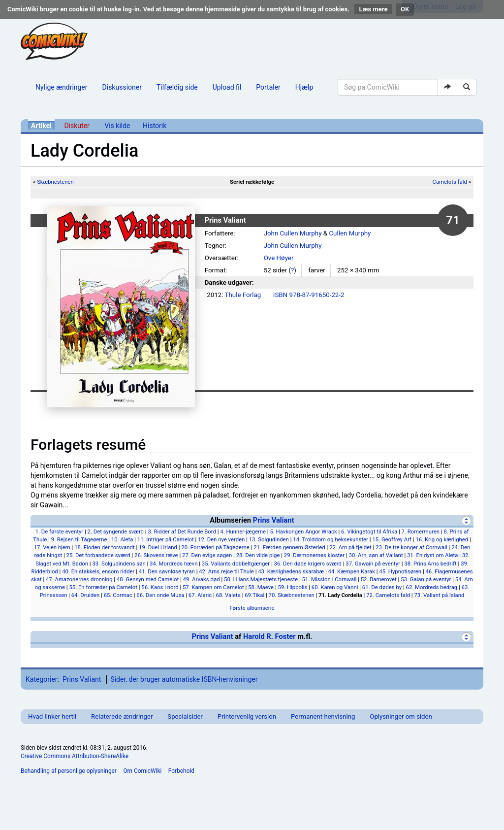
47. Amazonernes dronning (79, 579)
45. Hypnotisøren (400, 571)
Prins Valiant (274, 520)
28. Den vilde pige (258, 555)
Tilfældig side (177, 87)
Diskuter (77, 126)
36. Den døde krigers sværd (308, 564)
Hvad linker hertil (52, 716)
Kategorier (42, 679)
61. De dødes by (382, 587)
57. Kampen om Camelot (213, 587)
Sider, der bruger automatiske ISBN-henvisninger (184, 679)
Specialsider (185, 716)
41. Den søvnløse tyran (167, 571)
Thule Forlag (243, 295)
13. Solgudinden (269, 539)
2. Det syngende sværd (116, 531)
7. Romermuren (420, 531)
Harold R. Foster (269, 636)
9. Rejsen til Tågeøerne (79, 539)
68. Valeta (228, 595)
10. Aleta (122, 539)
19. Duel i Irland (158, 547)
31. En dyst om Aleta (432, 555)
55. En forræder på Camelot (103, 587)
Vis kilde (117, 126)
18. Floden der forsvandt (105, 547)
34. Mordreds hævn (173, 564)
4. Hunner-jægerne (243, 531)
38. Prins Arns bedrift (430, 564)
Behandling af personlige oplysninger (69, 771)
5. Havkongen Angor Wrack (303, 531)
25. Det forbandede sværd (98, 555)
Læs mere (374, 9)
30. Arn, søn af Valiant (376, 555)
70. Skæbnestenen (292, 595)
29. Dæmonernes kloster (314, 555)
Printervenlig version (247, 716)
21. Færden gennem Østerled (289, 547)
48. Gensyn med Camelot (148, 579)
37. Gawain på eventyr (373, 564)
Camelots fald (450, 182)
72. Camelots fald (388, 595)
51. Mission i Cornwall (330, 579)
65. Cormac (118, 595)
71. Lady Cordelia (340, 595)
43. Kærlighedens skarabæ (291, 571)
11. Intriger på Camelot (166, 539)
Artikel (41, 126)
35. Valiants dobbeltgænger (236, 564)
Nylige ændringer (62, 87)
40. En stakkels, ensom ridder (98, 571)
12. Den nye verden (221, 539)
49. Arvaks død (202, 579)
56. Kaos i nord (160, 587)
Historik (155, 126)
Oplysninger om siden (401, 716)
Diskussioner (122, 87)
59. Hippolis (293, 587)
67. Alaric (200, 595)
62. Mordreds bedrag (432, 587)
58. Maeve (261, 587)
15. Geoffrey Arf (392, 539)
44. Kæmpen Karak (352, 571)
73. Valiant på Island (439, 595)
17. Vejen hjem (52, 547)
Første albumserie (252, 608)
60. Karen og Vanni (335, 587)
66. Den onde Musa (160, 595)
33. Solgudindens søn (119, 564)
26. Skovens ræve (156, 555)
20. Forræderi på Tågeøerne (215, 547)
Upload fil (227, 87)
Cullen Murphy (350, 233)
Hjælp (304, 87)
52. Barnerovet (379, 579)
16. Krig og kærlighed (442, 539)
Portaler (268, 87)
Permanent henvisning (323, 716)
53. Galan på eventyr (426, 579)
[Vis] (466, 637)
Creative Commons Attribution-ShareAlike (75, 756)
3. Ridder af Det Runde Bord (182, 531)
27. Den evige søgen (207, 555)
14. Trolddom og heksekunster (331, 539)
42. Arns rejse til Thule (226, 571)
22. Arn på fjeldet (350, 547)
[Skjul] (466, 520)
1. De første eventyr (60, 531)
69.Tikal (254, 595)
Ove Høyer (279, 258)
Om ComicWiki (142, 771)
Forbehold (181, 771)
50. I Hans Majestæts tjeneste (261, 579)
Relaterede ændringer (122, 716)
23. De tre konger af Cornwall (411, 547)
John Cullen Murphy (293, 233)
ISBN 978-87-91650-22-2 (309, 295)
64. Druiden (85, 595)
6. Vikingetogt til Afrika (369, 531)
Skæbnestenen (55, 182)
